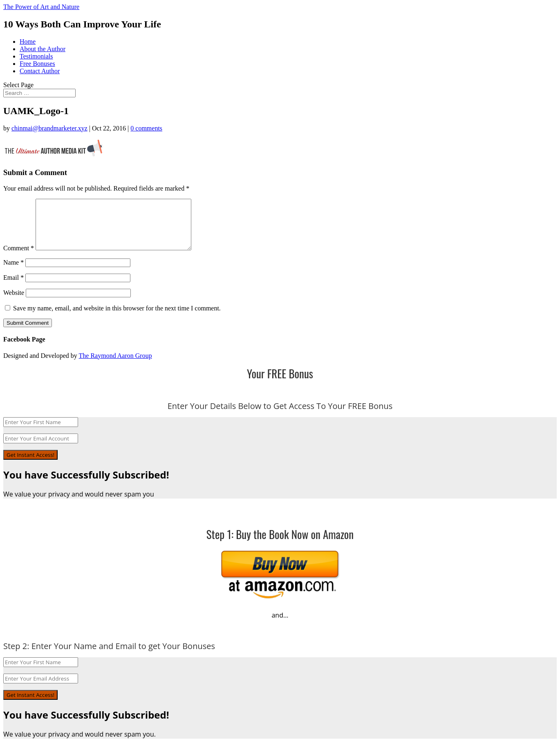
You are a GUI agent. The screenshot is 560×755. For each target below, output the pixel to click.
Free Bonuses (37, 64)
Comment (19, 258)
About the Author (43, 49)
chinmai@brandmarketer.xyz (49, 128)
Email (13, 287)
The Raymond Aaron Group (115, 365)
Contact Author (40, 71)
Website (14, 302)
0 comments (146, 128)
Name (13, 272)
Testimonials (36, 56)
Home (28, 42)
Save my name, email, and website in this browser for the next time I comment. (117, 318)
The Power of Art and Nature (41, 7)
